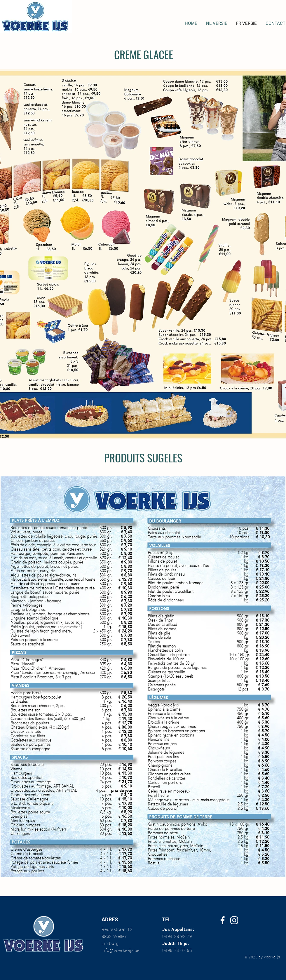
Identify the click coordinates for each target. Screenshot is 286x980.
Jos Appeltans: (178, 929)
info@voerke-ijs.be (121, 951)
